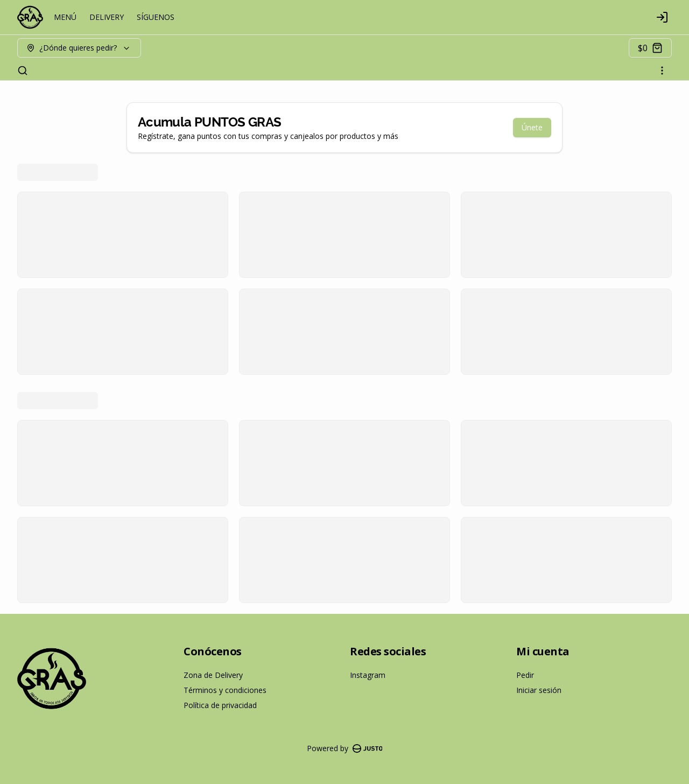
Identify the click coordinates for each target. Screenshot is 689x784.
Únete (532, 127)
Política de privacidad (220, 705)
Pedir (525, 675)
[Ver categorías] (662, 71)
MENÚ (65, 17)
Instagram (368, 675)
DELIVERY (107, 17)
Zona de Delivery (213, 675)
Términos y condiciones (225, 690)
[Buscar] (23, 71)
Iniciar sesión (539, 690)
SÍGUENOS (156, 17)
